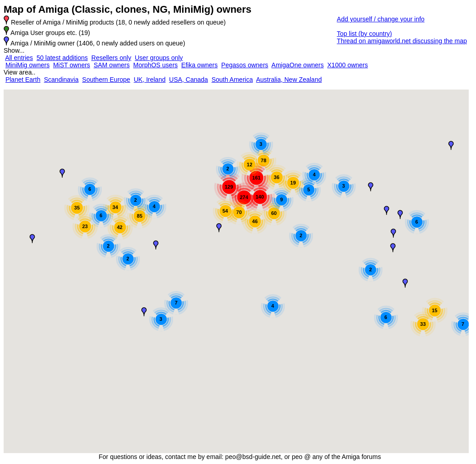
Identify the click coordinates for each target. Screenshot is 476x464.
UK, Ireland (149, 80)
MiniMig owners (27, 65)
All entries (19, 58)
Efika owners (199, 65)
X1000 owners (348, 65)
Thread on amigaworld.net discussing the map (402, 41)
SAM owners (112, 65)
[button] (62, 173)
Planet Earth (23, 80)
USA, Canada (188, 80)
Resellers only (111, 58)
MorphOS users (155, 65)
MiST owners (72, 65)
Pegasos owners (245, 65)
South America (232, 80)
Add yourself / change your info (381, 19)
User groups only (159, 58)
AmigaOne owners (298, 65)
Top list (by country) (364, 34)
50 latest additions (62, 58)
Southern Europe (106, 80)
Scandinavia (61, 80)
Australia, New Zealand (289, 80)
